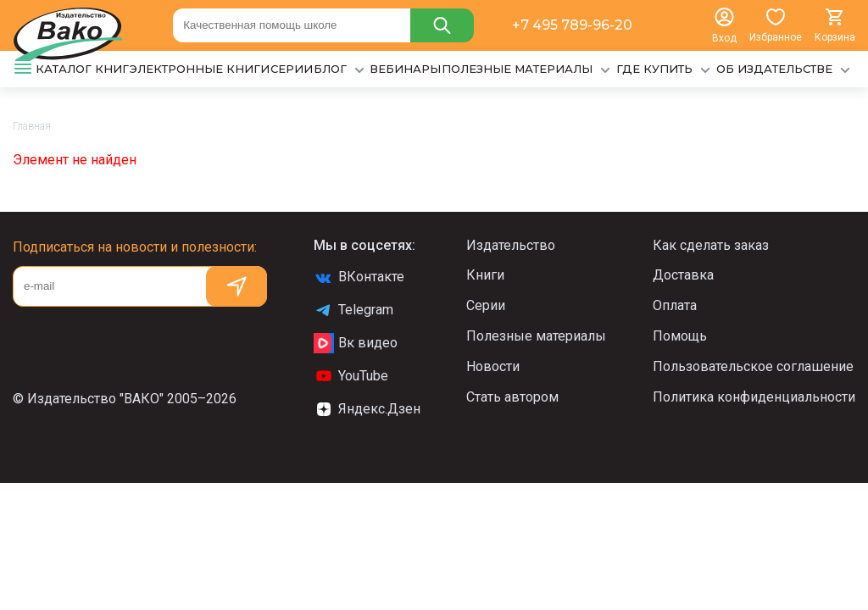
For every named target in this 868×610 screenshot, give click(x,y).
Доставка (683, 275)
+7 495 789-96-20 (572, 25)
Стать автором (512, 397)
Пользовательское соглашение (753, 366)
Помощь (680, 336)
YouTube (351, 376)
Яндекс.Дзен (367, 409)
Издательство (511, 245)
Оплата (675, 305)
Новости (493, 366)
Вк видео (356, 343)
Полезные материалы (536, 336)
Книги (485, 275)
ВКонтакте (359, 277)
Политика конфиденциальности (754, 397)
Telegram (353, 310)
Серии (486, 305)
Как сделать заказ (711, 245)
